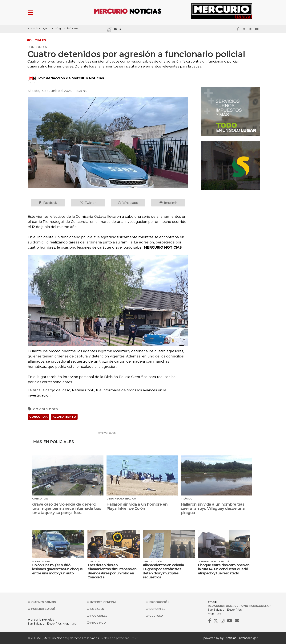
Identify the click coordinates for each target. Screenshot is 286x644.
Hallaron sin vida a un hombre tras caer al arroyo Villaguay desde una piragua (213, 508)
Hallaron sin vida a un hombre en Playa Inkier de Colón (137, 506)
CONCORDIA (38, 417)
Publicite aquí (41, 609)
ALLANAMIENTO (64, 417)
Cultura (155, 616)
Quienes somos (42, 602)
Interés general (102, 602)
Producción (158, 602)
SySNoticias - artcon (234, 638)
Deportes (156, 609)
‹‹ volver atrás (107, 433)
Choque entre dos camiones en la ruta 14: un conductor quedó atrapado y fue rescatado (224, 569)
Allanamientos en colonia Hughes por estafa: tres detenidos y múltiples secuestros (163, 571)
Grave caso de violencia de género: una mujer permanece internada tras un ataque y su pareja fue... (67, 508)
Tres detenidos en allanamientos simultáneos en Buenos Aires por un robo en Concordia (112, 571)
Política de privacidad (115, 638)
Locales (95, 609)
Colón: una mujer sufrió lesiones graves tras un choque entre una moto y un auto (57, 569)
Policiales (97, 616)
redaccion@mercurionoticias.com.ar (239, 606)
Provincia (97, 623)
